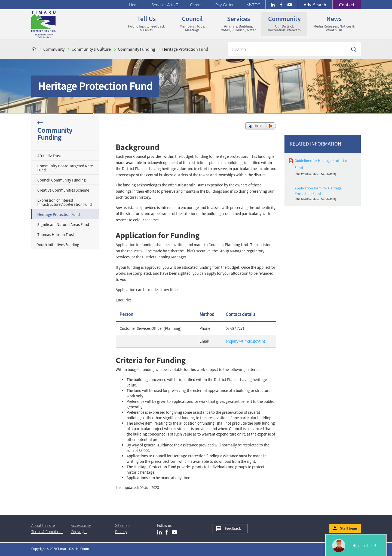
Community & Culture (91, 49)
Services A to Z (165, 5)
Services (238, 23)
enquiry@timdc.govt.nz (246, 341)
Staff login (349, 528)
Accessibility (81, 525)
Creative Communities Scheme (63, 190)
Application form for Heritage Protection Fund (318, 191)
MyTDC (253, 5)
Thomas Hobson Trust (56, 235)
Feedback (233, 528)
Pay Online (225, 5)
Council (192, 23)
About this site (43, 525)
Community (284, 23)
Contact (343, 5)
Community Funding (137, 49)
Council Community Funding (62, 180)
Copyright (79, 532)
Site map (122, 525)
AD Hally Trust (49, 156)
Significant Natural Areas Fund (63, 224)
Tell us (146, 23)
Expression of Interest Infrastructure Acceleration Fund (65, 202)
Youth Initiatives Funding (58, 245)
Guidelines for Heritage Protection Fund (322, 164)
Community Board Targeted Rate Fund (65, 168)
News (334, 23)
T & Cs (47, 532)
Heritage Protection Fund (185, 49)
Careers (197, 5)
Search (315, 4)
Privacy (121, 532)
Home (134, 5)
